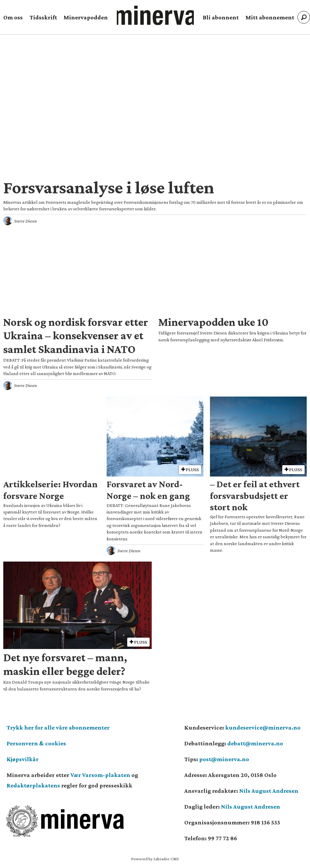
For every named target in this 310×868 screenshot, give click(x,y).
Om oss (13, 17)
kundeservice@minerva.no (263, 727)
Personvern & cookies (36, 743)
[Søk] (304, 17)
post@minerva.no (224, 759)
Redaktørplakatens (33, 785)
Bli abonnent (221, 17)
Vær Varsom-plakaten (100, 775)
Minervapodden (86, 17)
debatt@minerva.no (255, 743)
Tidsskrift (43, 17)
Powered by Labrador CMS (155, 859)
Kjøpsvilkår (23, 759)
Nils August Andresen (269, 791)
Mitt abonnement (270, 17)
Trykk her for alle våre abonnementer (58, 727)
